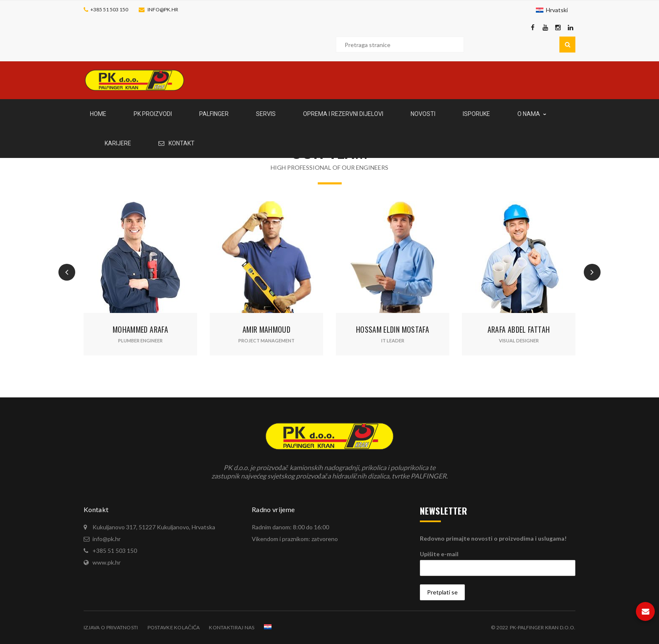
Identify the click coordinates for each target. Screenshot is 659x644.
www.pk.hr (107, 562)
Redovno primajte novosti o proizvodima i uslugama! (493, 538)
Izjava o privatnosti (111, 627)
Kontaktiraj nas (232, 627)
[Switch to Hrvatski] (552, 10)
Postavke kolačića (174, 627)
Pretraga (567, 45)
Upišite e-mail (439, 554)
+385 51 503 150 (109, 9)
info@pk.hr (163, 9)
